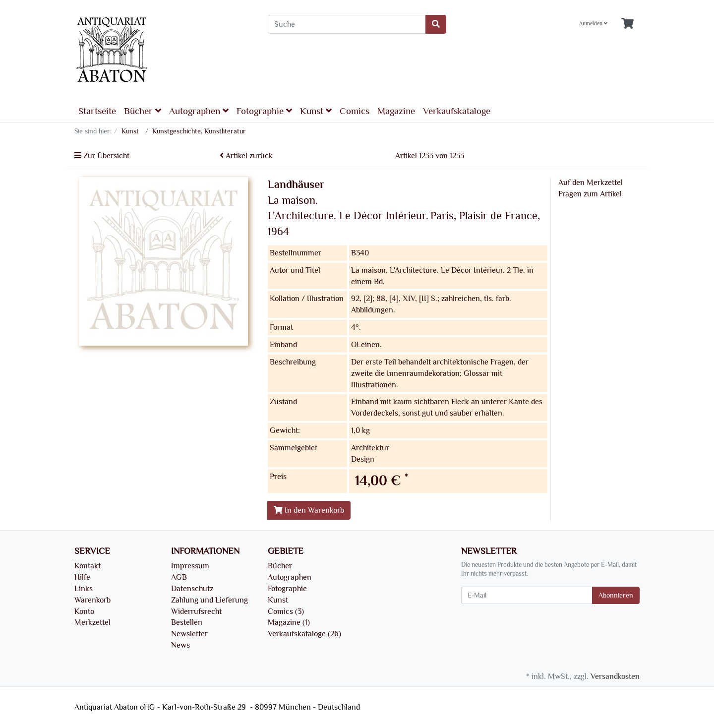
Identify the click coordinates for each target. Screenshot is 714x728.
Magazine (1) (289, 622)
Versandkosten (615, 676)
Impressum (190, 566)
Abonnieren (616, 595)
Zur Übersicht (102, 156)
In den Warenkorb (309, 510)
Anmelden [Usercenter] (593, 24)
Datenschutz (192, 589)
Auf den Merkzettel (591, 182)
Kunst (316, 111)
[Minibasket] (627, 24)
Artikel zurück (246, 156)
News (180, 645)
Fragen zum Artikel (590, 194)
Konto (84, 611)
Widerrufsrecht (196, 611)
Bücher (143, 111)
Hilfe (82, 577)
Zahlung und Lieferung (209, 600)
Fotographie (264, 111)
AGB (179, 577)
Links (84, 589)
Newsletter (189, 634)
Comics (355, 111)
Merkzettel (92, 622)
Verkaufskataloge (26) (304, 634)
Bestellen (187, 622)
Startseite (97, 111)
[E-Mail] (527, 595)
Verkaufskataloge (457, 111)
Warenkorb (92, 600)
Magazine (396, 111)
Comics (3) (286, 611)
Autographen (199, 111)
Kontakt (88, 566)
